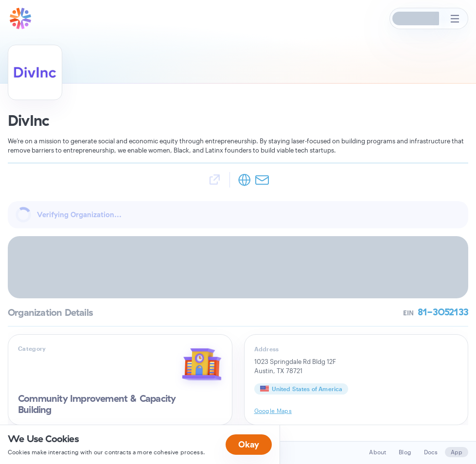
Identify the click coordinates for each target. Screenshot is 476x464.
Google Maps (273, 411)
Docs (431, 452)
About (378, 452)
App (457, 452)
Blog (405, 452)
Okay (249, 444)
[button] (416, 18)
